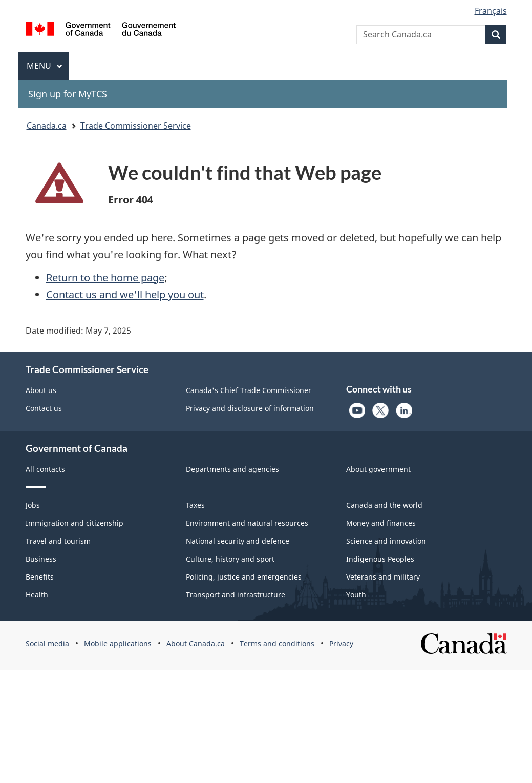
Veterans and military (383, 577)
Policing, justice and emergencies (244, 577)
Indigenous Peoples (380, 559)
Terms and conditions (277, 643)
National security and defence (238, 541)
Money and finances (381, 523)
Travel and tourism (58, 541)
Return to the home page (105, 277)
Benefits (40, 577)
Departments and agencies (232, 469)
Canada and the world (384, 505)
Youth (356, 595)
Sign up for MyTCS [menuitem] (68, 94)
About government (378, 469)
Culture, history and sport (230, 559)
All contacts (45, 469)
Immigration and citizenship (75, 523)
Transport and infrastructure (236, 595)
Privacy (341, 643)
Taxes (195, 505)
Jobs (33, 505)
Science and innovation (386, 541)
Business (41, 559)
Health (37, 595)
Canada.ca (47, 126)
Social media (47, 643)
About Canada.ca (196, 643)
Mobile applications (118, 643)
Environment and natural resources (247, 523)
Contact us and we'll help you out (125, 294)
